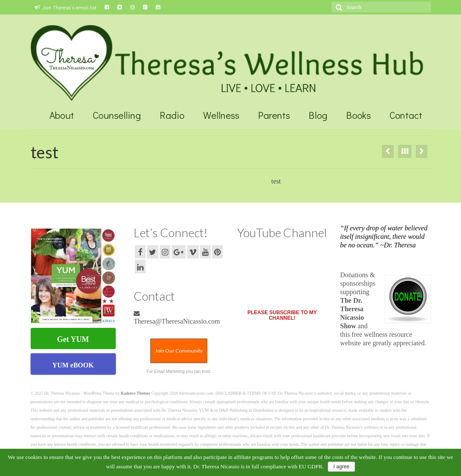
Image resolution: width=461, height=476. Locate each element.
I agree (341, 467)
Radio (172, 115)
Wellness (221, 115)
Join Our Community (179, 351)
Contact (406, 115)
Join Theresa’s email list (66, 7)
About (62, 115)
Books (358, 115)
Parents (274, 115)
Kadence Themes (136, 393)
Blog (318, 115)
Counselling (117, 115)
